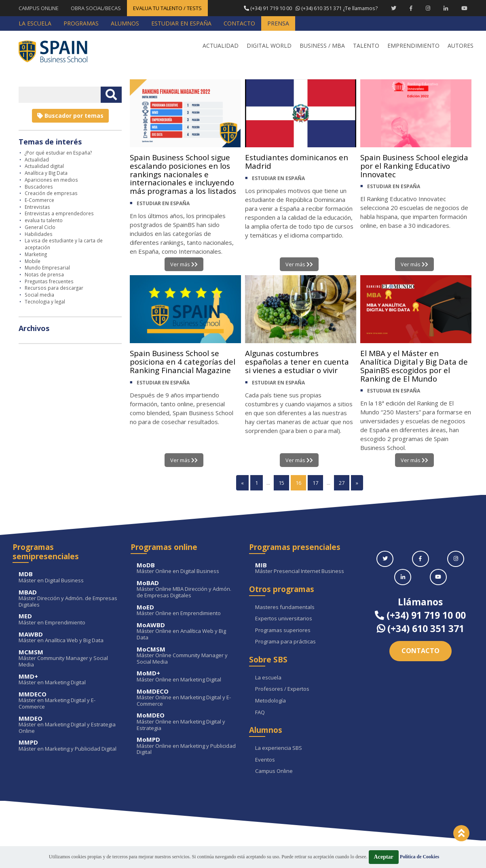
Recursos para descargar (54, 288)
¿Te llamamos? (310, 8)
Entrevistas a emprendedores (59, 213)
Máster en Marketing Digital (69, 680)
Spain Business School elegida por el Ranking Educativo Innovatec (403, 167)
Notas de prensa (44, 274)
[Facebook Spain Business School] (411, 8)
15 (281, 483)
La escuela (268, 678)
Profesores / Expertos (282, 690)
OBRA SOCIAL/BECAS (96, 8)
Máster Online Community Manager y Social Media (187, 656)
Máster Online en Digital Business (187, 568)
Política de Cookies (419, 857)
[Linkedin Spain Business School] (446, 8)
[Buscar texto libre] (111, 95)
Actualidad (37, 159)
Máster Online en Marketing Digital (187, 677)
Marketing (36, 254)
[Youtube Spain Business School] (464, 8)
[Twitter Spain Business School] (394, 8)
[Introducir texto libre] (60, 95)
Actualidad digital (44, 166)
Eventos (265, 760)
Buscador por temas (70, 116)
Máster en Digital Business (69, 578)
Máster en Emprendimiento (69, 620)
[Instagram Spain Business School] (428, 8)
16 (298, 483)
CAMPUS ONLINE (39, 8)
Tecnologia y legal (45, 301)
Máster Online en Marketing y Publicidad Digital (187, 746)
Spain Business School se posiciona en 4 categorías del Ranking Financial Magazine (185, 363)
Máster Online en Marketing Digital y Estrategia (187, 722)
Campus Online (274, 772)
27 (342, 483)
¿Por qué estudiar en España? (58, 153)
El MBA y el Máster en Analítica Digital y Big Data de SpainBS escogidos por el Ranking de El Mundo (415, 367)
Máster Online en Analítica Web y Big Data (187, 632)
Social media (39, 295)
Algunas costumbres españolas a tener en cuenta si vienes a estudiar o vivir (299, 363)
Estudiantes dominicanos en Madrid (299, 162)
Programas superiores (283, 631)
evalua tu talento (44, 220)
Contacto (420, 651)
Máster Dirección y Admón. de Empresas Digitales (69, 599)
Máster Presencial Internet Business (305, 568)
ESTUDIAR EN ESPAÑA (163, 215)
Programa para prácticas (285, 642)
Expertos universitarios (284, 619)
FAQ (260, 713)
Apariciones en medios (51, 180)
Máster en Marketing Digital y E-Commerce (69, 701)
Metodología (270, 701)
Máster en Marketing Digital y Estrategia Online (69, 725)
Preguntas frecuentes (49, 281)
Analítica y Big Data (46, 173)
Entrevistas (37, 207)
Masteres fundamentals (285, 607)
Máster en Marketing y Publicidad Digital (69, 746)
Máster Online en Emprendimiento (187, 610)
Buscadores (39, 187)
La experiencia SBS (279, 749)
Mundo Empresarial (47, 267)
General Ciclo (40, 227)
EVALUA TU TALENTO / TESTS (167, 8)
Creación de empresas (51, 193)
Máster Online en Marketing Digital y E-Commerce (187, 698)
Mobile (33, 261)
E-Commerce (39, 200)
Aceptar (384, 857)
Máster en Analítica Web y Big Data (69, 638)
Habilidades (39, 234)
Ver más (184, 264)
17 (315, 483)
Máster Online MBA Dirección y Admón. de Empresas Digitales (187, 590)
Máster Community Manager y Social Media (69, 659)
